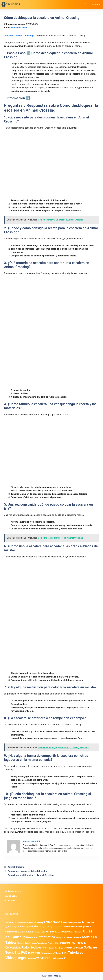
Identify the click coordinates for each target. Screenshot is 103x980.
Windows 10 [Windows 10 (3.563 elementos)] (44, 958)
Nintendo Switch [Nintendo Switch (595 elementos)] (24, 943)
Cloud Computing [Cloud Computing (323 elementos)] (42, 927)
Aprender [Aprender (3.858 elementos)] (88, 922)
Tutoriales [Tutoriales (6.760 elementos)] (76, 952)
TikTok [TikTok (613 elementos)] (65, 953)
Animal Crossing (24, 36)
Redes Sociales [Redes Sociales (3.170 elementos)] (32, 947)
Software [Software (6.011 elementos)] (90, 947)
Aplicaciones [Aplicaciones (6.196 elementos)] (53, 922)
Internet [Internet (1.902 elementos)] (77, 937)
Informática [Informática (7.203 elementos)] (46, 937)
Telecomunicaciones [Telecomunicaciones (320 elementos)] (47, 953)
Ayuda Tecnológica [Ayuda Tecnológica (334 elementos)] (12, 927)
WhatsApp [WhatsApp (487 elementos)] (32, 959)
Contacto (10, 900)
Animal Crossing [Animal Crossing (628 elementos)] (36, 923)
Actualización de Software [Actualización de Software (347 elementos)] (14, 923)
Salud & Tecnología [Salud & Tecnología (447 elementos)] (56, 948)
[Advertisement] (51, 152)
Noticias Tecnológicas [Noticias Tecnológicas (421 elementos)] (39, 943)
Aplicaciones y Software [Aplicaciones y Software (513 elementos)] (72, 923)
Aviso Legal (11, 896)
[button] (86, 4)
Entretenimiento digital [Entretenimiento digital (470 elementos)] (37, 932)
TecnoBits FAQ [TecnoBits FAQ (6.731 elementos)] (16, 952)
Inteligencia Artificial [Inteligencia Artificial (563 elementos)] (64, 938)
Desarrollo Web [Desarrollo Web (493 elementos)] (70, 927)
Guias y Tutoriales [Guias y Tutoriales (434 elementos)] (76, 932)
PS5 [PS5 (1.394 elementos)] (73, 943)
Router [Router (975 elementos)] (45, 948)
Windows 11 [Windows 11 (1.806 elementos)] (60, 958)
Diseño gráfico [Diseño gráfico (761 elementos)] (83, 927)
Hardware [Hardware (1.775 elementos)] (32, 937)
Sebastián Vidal (19, 28)
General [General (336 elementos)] (57, 932)
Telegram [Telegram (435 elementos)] (58, 953)
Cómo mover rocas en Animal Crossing (28, 871)
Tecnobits (9, 36)
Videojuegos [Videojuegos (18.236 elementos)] (16, 958)
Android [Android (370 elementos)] (26, 923)
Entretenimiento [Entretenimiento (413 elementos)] (22, 932)
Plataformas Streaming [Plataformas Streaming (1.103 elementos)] (59, 943)
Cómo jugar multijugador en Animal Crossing (31, 875)
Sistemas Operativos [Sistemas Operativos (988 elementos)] (73, 948)
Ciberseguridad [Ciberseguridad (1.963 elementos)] (27, 926)
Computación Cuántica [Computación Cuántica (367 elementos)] (56, 927)
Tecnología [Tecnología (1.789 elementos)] (34, 953)
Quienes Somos (13, 891)
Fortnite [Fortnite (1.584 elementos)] (50, 932)
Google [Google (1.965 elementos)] (65, 932)
